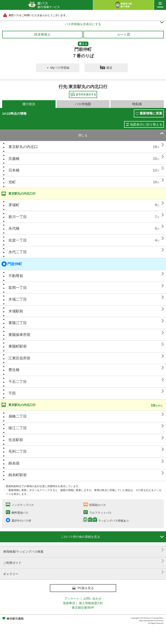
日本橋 (14, 170)
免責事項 (69, 603)
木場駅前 (16, 311)
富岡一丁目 (18, 288)
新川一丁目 (18, 217)
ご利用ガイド (84, 561)
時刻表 (137, 104)
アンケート (72, 599)
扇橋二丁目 (18, 416)
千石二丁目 (18, 382)
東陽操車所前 (19, 335)
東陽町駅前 (18, 346)
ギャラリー (84, 572)
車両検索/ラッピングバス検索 (84, 550)
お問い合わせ (93, 599)
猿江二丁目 (18, 428)
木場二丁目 (18, 299)
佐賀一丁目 (18, 240)
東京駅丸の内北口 (23, 147)
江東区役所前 (19, 358)
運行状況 (29, 104)
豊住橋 (14, 370)
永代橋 (14, 228)
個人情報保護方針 (91, 603)
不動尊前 (16, 276)
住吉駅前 (16, 440)
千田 (12, 393)
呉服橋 (14, 159)
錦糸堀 (14, 463)
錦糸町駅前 (18, 475)
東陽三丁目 (18, 323)
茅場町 (14, 205)
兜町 (12, 182)
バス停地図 (83, 104)
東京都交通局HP (83, 608)
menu (160, 5)
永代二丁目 (18, 252)
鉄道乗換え (42, 34)
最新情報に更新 (151, 113)
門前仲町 (12, 264)
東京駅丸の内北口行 (22, 193)
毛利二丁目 (18, 451)
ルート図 (124, 34)
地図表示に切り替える (146, 124)
